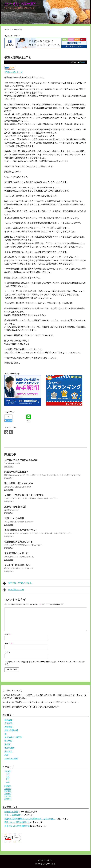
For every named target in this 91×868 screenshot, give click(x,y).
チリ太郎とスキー (13, 590)
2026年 (8, 771)
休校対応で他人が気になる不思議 (21, 460)
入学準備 (8, 727)
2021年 (8, 796)
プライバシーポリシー (46, 860)
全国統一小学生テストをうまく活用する (24, 495)
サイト (7, 652)
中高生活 (8, 720)
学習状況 (8, 741)
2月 (8, 779)
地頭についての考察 (14, 518)
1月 (8, 782)
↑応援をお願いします (14, 72)
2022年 (8, 794)
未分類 (7, 744)
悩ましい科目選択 (12, 815)
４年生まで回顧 (11, 759)
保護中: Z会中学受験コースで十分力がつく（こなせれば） (30, 819)
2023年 (8, 791)
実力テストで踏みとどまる (17, 583)
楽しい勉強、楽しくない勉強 (19, 483)
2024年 (8, 789)
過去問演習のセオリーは (16, 553)
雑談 (6, 755)
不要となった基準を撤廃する (17, 822)
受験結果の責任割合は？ (16, 472)
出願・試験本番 (11, 730)
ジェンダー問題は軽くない (17, 565)
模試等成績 (9, 748)
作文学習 (8, 723)
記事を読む (9, 467)
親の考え (82, 62)
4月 (8, 774)
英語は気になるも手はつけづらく (21, 530)
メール (8, 644)
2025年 (8, 786)
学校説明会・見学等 (13, 737)
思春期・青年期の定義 (15, 507)
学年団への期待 (11, 812)
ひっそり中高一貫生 (21, 4)
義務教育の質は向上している (19, 542)
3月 (8, 776)
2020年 (8, 799)
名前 (8, 635)
